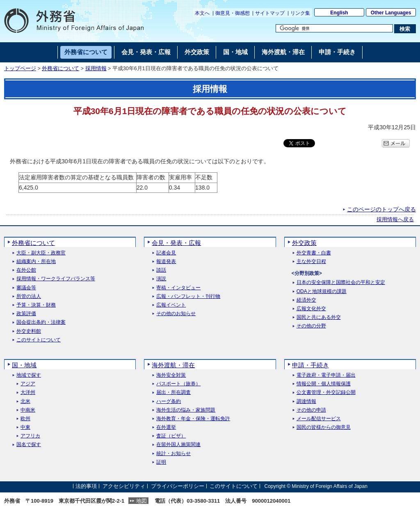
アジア (28, 384)
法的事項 (86, 486)
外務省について (60, 69)
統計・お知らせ (173, 454)
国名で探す (29, 445)
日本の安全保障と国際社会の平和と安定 (341, 283)
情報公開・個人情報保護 (324, 384)
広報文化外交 (311, 309)
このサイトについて (39, 340)
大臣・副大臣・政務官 (41, 253)
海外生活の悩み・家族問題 (186, 410)
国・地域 (24, 365)
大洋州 (28, 393)
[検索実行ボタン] (405, 29)
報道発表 (166, 262)
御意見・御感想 (233, 13)
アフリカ (30, 436)
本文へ (202, 13)
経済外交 (306, 300)
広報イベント (171, 305)
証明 (161, 462)
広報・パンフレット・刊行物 (188, 296)
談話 (161, 270)
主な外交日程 (311, 262)
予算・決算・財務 (36, 305)
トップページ (20, 69)
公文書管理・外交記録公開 (326, 393)
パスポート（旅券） (178, 384)
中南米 (28, 410)
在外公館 (26, 270)
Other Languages (391, 13)
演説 (161, 279)
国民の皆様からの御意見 (324, 427)
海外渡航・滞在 (173, 365)
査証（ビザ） (171, 436)
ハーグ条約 (169, 402)
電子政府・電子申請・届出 (326, 375)
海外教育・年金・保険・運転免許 (193, 419)
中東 (25, 427)
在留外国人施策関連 (178, 445)
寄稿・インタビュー (178, 288)
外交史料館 (29, 331)
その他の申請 (311, 410)
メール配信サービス (319, 419)
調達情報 (306, 402)
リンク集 (300, 13)
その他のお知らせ (176, 314)
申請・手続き (310, 365)
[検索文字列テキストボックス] (334, 28)
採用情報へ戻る (395, 220)
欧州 (25, 419)
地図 (142, 501)
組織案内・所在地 (36, 262)
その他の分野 (311, 326)
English (339, 13)
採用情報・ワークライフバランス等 (56, 279)
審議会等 (26, 288)
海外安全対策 (171, 375)
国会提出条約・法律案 (41, 322)
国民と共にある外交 (319, 317)
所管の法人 (29, 296)
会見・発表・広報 (176, 243)
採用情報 (96, 69)
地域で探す (29, 375)
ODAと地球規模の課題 (322, 292)
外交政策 (304, 243)
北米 (25, 402)
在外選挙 (166, 427)
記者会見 (166, 253)
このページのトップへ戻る (381, 209)
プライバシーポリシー (178, 486)
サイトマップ (270, 13)
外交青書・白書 (314, 253)
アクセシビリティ (124, 486)
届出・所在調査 (173, 393)
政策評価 (26, 314)
